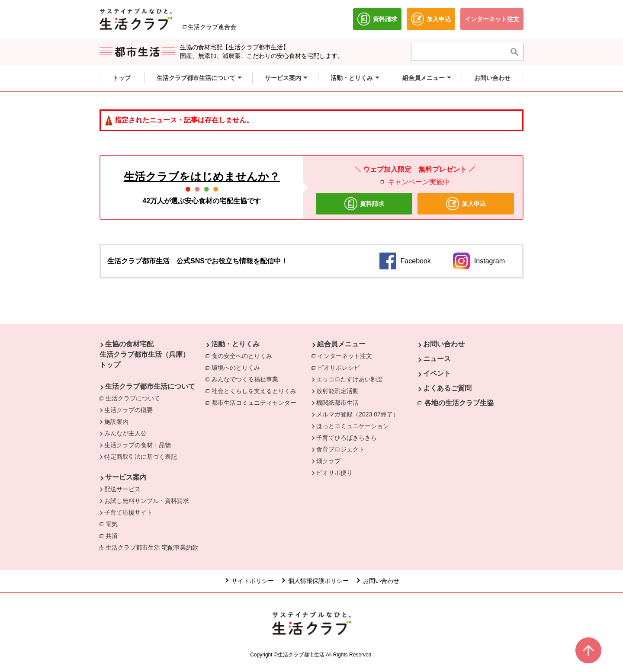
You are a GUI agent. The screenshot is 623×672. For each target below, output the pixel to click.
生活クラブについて (135, 398)
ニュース (437, 359)
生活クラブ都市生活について (150, 386)
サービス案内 (126, 477)
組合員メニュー (341, 344)
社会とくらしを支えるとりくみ (256, 390)
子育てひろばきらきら (347, 438)
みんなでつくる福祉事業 (247, 379)
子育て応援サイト (128, 512)
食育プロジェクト (340, 449)
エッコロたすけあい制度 (350, 379)
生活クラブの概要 (128, 410)
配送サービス (122, 489)
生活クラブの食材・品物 (138, 445)
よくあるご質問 (447, 388)
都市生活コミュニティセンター (256, 402)
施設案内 (116, 422)
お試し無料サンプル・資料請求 (147, 501)
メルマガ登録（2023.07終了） (358, 414)
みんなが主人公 (125, 433)
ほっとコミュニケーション (353, 426)
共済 (114, 535)
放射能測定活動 (337, 391)
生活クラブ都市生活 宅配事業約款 (154, 547)
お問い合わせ (444, 344)
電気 (114, 524)
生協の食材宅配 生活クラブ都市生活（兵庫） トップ (145, 354)
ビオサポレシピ (341, 367)
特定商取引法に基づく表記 (141, 457)
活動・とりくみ (235, 344)
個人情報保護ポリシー (318, 581)
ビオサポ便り (334, 473)
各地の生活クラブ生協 (459, 403)
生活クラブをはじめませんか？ (202, 176)
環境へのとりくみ (238, 367)
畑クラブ (328, 461)
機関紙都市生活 (337, 403)
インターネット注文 (347, 355)
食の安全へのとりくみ (244, 355)
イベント (437, 373)
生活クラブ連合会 (212, 27)
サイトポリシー (253, 581)
